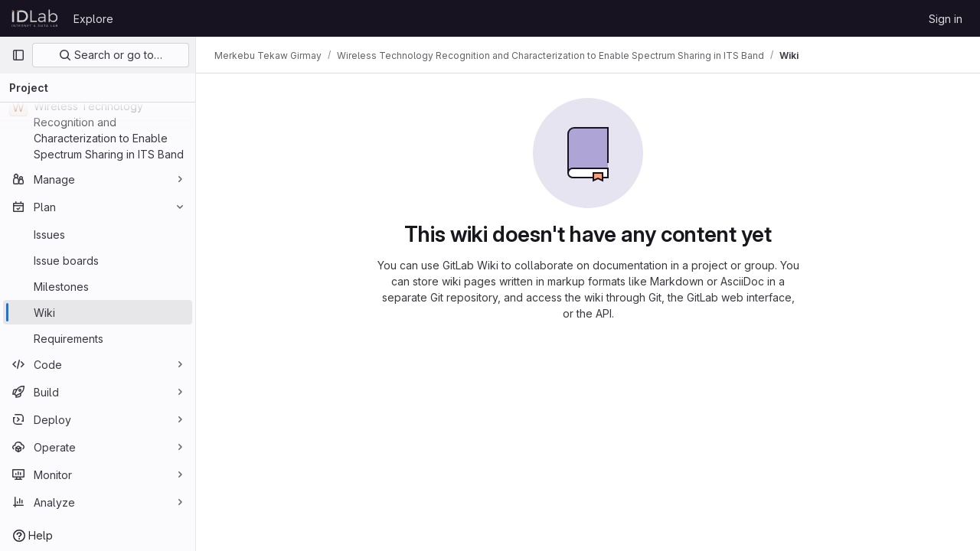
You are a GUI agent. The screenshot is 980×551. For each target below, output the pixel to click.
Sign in (946, 19)
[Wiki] (98, 312)
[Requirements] (98, 338)
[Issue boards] (98, 260)
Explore (93, 19)
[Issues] (98, 234)
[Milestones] (98, 286)
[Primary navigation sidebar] (18, 55)
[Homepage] (35, 18)
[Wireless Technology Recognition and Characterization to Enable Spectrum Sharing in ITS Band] (98, 130)
